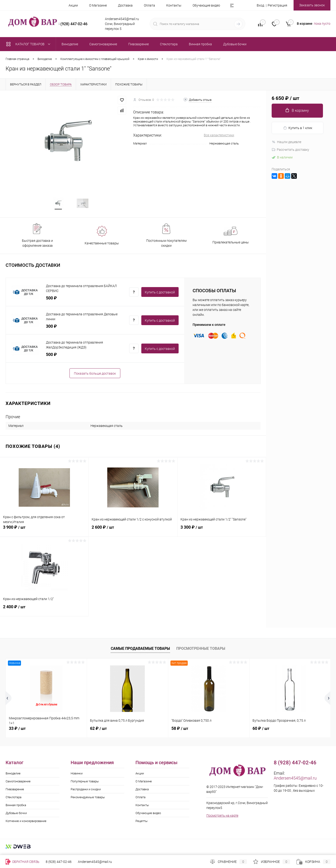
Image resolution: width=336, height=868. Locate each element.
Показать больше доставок (95, 375)
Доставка (125, 5)
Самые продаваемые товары (140, 650)
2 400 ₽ (44, 611)
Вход (260, 5)
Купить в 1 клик (298, 128)
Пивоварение (15, 791)
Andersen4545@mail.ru (295, 780)
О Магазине (98, 5)
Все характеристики (219, 135)
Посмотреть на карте (222, 817)
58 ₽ (180, 730)
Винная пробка (16, 807)
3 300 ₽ (222, 532)
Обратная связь (23, 862)
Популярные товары (85, 783)
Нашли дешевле (286, 142)
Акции (73, 5)
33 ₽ (17, 730)
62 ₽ (98, 730)
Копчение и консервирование (26, 823)
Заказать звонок (312, 5)
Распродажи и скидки (86, 791)
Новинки (77, 775)
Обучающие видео (206, 5)
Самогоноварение (18, 783)
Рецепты (142, 823)
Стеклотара (14, 799)
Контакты (174, 5)
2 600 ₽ (133, 532)
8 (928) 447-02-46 (59, 862)
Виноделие (13, 775)
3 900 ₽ (44, 532)
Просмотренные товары (201, 650)
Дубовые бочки (16, 815)
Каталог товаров (29, 44)
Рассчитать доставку (290, 150)
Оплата (149, 5)
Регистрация (277, 5)
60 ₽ (261, 730)
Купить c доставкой (160, 294)
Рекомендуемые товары (88, 799)
